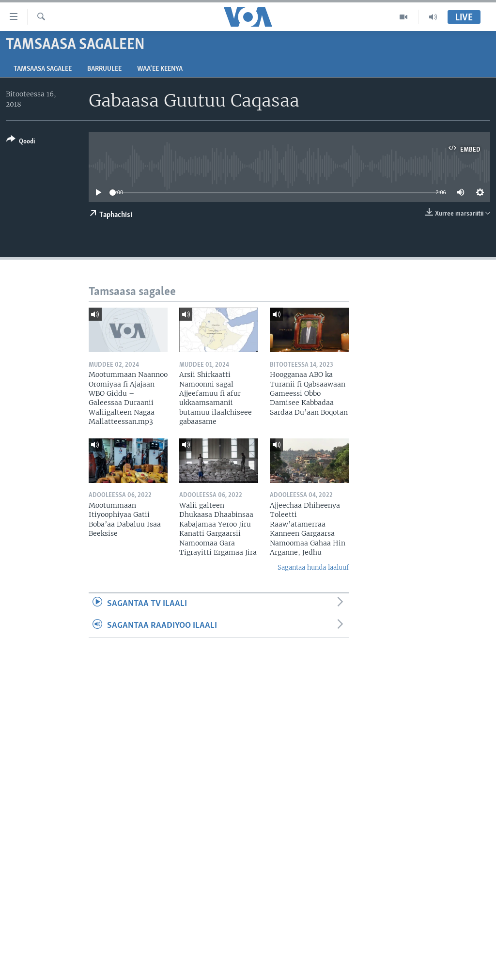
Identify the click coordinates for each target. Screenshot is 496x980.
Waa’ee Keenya (160, 69)
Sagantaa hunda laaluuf (313, 568)
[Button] (21, 142)
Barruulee (104, 69)
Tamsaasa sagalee (43, 69)
